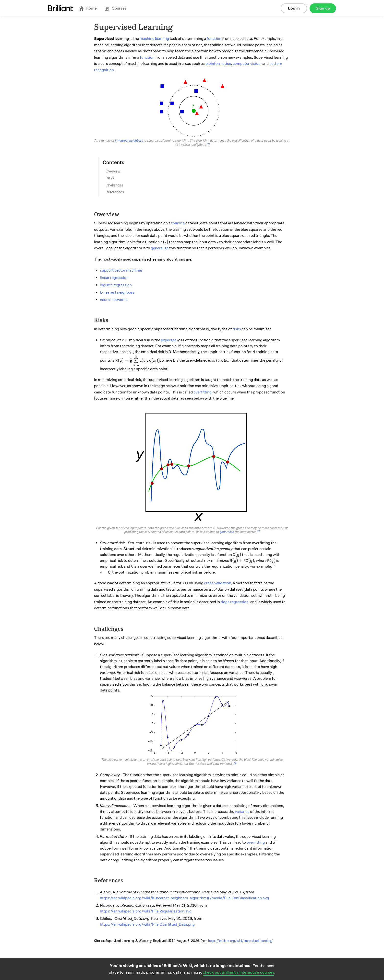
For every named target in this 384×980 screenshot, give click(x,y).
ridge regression (235, 602)
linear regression (114, 278)
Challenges (114, 185)
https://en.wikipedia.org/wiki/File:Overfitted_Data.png (147, 924)
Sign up (323, 8)
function (214, 39)
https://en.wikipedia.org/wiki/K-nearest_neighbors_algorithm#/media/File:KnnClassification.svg (184, 898)
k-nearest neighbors (129, 141)
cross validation (218, 583)
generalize (160, 248)
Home (88, 8)
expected (169, 340)
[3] (236, 763)
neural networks (114, 300)
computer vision (247, 64)
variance (242, 812)
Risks (110, 178)
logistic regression (116, 285)
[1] (208, 144)
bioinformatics (218, 64)
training (178, 223)
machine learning (154, 39)
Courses (116, 8)
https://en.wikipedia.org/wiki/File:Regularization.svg (146, 911)
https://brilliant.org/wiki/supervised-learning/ (240, 941)
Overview (113, 171)
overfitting (203, 392)
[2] (258, 531)
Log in (294, 8)
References (115, 192)
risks (237, 329)
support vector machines (121, 270)
